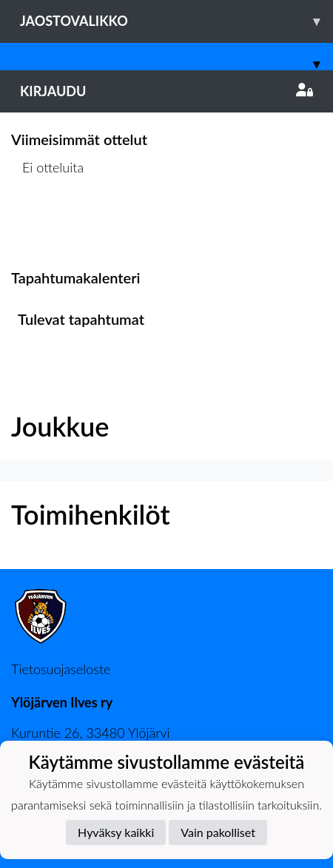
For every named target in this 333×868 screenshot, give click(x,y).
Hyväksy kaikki (116, 832)
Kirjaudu (166, 91)
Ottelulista (48, 225)
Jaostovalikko (176, 21)
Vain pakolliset (218, 832)
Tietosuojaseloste (61, 669)
